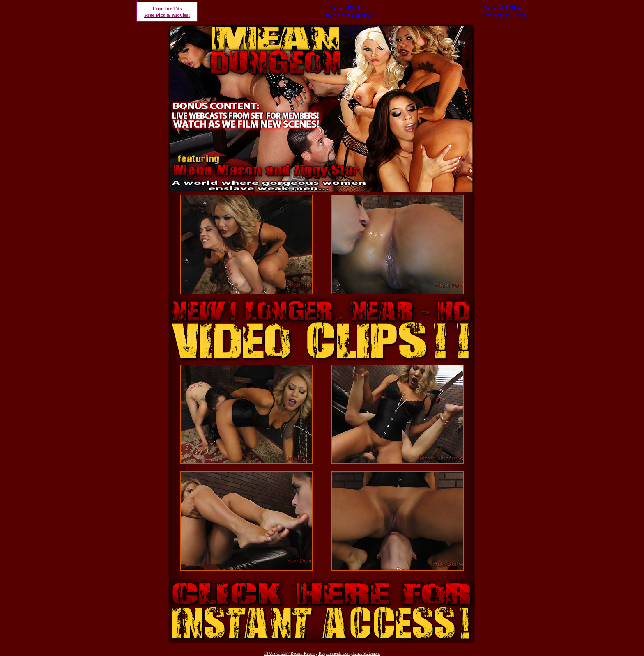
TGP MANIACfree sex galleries (504, 12)
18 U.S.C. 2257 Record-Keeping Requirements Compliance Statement (322, 653)
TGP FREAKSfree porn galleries (350, 12)
